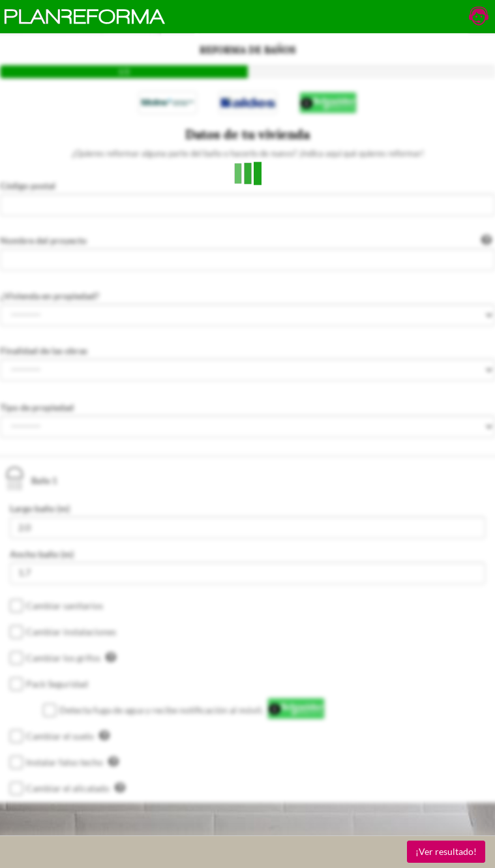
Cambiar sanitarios (65, 606)
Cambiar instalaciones (71, 632)
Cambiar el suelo (68, 736)
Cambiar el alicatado (76, 788)
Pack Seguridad (57, 684)
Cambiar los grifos (71, 657)
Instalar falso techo (72, 762)
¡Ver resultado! (446, 851)
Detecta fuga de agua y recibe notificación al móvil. (161, 710)
